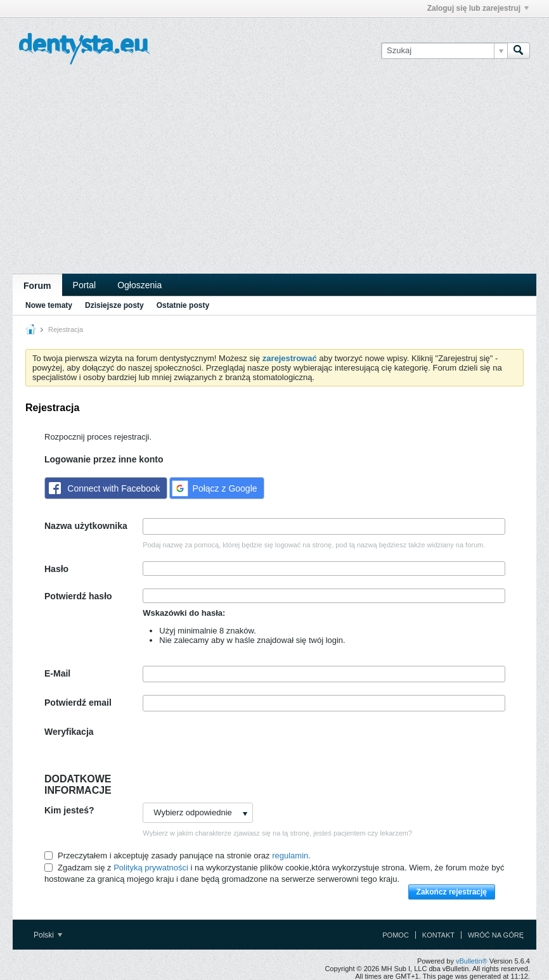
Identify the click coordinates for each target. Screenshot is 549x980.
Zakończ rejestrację (452, 892)
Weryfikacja (69, 732)
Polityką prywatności (151, 868)
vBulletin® (472, 961)
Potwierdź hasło (78, 596)
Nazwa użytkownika (86, 526)
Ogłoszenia (139, 285)
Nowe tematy (49, 305)
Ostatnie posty (183, 305)
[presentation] (239, 749)
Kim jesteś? (69, 810)
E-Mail (57, 673)
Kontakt (438, 935)
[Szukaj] (444, 51)
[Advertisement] (274, 179)
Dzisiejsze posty (114, 305)
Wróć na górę (496, 935)
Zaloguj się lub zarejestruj (478, 8)
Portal (85, 285)
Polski (48, 935)
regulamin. (291, 856)
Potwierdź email (78, 703)
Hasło (56, 569)
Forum (37, 286)
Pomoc (396, 935)
